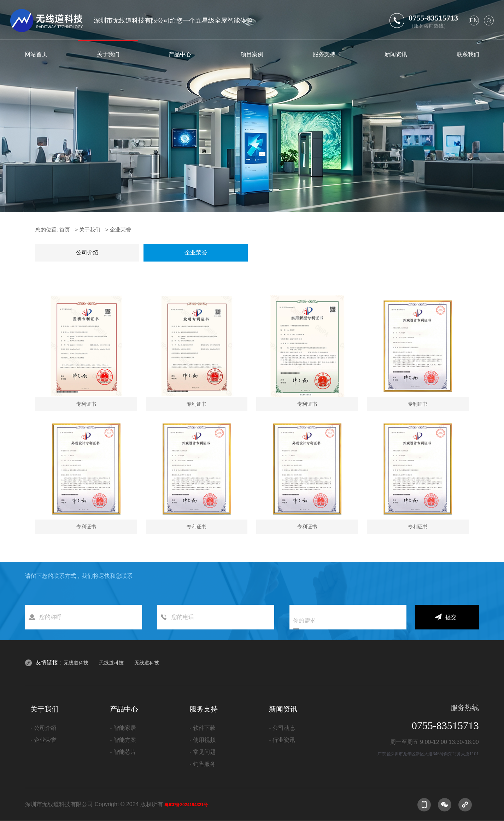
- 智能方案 (123, 740)
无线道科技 (76, 663)
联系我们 (468, 54)
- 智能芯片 (123, 752)
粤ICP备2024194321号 (186, 805)
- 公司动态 (282, 728)
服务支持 (324, 54)
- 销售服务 (203, 764)
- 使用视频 (203, 740)
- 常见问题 (203, 752)
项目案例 (252, 54)
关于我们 (108, 54)
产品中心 (180, 54)
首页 (65, 230)
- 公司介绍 (43, 728)
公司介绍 (87, 253)
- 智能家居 (123, 728)
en (474, 20)
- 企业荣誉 (43, 740)
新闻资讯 (396, 54)
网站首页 (36, 54)
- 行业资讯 (282, 740)
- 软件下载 (203, 728)
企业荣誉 (121, 230)
